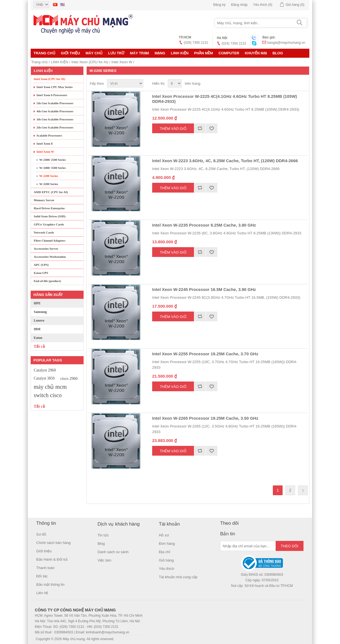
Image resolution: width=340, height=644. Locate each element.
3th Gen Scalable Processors (55, 119)
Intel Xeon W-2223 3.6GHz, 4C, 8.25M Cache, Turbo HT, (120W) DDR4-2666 (225, 161)
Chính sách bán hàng (54, 543)
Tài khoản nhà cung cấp (178, 577)
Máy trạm (139, 53)
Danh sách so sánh (113, 552)
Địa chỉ (164, 552)
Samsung (40, 312)
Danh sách (303, 84)
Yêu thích (167, 569)
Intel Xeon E (45, 144)
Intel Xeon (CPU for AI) (90, 62)
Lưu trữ (116, 53)
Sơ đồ (41, 534)
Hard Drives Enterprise (49, 208)
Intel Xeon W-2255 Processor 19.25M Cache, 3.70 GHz (205, 354)
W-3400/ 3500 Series (53, 168)
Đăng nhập (239, 5)
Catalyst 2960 (45, 370)
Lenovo (39, 320)
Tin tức (103, 535)
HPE (37, 303)
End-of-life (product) (47, 281)
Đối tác (42, 576)
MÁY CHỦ (94, 53)
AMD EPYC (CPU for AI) (51, 192)
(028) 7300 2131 (196, 43)
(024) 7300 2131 (234, 43)
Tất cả (39, 347)
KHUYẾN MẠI (256, 53)
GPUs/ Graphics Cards (49, 224)
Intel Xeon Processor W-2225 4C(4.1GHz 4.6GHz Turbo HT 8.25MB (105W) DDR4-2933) (225, 99)
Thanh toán (45, 568)
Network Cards (44, 232)
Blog (278, 53)
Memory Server (44, 200)
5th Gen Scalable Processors (55, 103)
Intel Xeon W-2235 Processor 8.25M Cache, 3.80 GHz (204, 225)
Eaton (38, 338)
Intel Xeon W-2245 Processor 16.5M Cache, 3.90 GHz (204, 289)
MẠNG (160, 53)
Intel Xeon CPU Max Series (55, 87)
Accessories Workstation (50, 257)
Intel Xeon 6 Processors (52, 95)
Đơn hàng (167, 544)
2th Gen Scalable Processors (55, 127)
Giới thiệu (71, 53)
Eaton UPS (41, 273)
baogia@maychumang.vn (286, 43)
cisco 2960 (69, 378)
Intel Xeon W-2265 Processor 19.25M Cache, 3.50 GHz (205, 418)
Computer (229, 53)
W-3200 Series (49, 184)
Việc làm (104, 560)
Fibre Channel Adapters (49, 240)
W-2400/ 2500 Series (53, 160)
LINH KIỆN (180, 53)
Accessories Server (46, 249)
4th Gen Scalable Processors (55, 111)
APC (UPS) (41, 265)
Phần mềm (203, 53)
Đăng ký (219, 5)
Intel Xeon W (122, 62)
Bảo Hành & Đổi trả (52, 559)
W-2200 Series (49, 176)
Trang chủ (44, 53)
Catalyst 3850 (44, 378)
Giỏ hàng (166, 560)
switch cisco (48, 395)
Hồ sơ (164, 535)
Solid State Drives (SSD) (50, 216)
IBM (37, 329)
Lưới (293, 84)
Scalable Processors (49, 135)
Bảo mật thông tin (50, 585)
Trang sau (303, 490)
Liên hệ (42, 593)
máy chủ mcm (50, 387)
